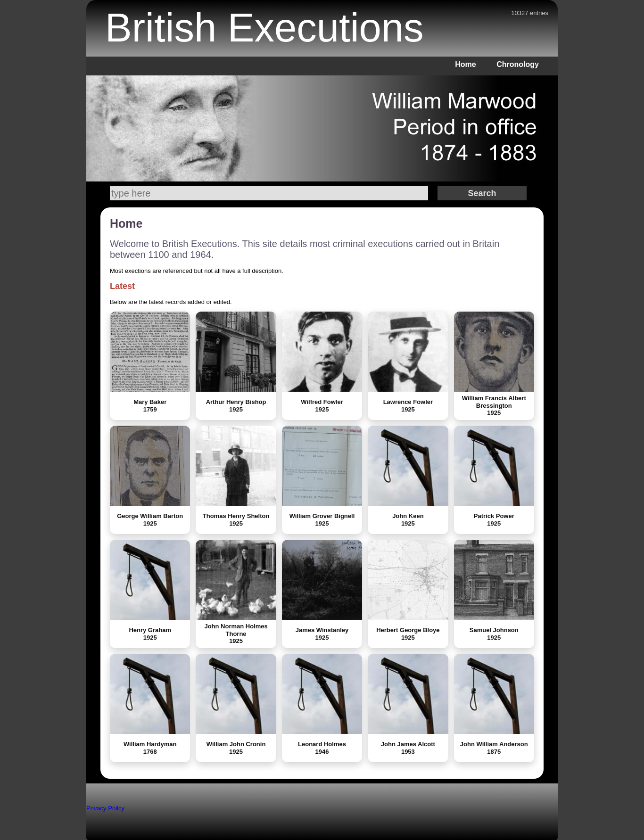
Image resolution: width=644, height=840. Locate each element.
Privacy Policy (105, 808)
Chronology (518, 64)
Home (465, 64)
